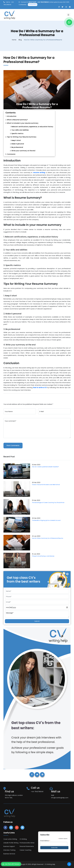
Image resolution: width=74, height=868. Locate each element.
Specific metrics (17, 133)
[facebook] (59, 7)
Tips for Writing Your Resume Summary (22, 137)
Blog (20, 40)
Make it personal (18, 144)
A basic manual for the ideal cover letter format (46, 485)
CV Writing (23, 839)
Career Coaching (25, 850)
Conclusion (11, 154)
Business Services (9, 854)
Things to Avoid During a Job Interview (43, 556)
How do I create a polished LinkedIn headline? (45, 467)
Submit (37, 621)
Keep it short (16, 140)
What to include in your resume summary (23, 123)
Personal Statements (27, 846)
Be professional (17, 147)
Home (14, 40)
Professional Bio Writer (27, 843)
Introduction (12, 116)
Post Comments (13, 445)
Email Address (45, 841)
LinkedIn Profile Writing (11, 843)
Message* (37, 614)
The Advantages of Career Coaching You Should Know (48, 503)
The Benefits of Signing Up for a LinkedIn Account (46, 520)
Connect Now (33, 5)
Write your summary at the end (23, 151)
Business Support (9, 846)
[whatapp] (69, 22)
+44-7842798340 (37, 792)
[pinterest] (70, 7)
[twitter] (62, 7)
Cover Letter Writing (10, 839)
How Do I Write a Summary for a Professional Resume (48, 538)
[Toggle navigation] (68, 15)
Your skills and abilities (20, 130)
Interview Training (9, 850)
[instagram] (66, 7)
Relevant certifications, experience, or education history (32, 127)
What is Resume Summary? (17, 120)
